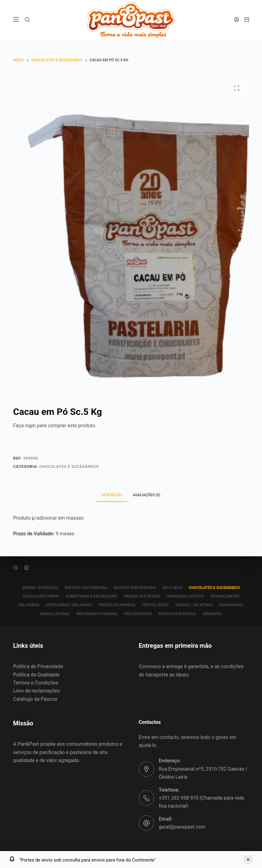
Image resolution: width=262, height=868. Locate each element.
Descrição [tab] (112, 495)
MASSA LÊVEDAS (53, 614)
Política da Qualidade (36, 675)
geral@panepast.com (182, 827)
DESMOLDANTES (227, 596)
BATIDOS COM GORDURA (85, 588)
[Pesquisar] (27, 20)
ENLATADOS (27, 605)
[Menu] (16, 19)
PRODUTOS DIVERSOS (178, 614)
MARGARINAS (234, 605)
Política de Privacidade (38, 666)
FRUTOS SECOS (156, 605)
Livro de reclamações (37, 691)
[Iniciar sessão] (237, 20)
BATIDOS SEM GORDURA (135, 588)
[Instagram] (26, 568)
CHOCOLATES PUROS (39, 596)
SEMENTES (214, 614)
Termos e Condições (36, 683)
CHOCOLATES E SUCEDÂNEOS (69, 466)
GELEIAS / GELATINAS (195, 605)
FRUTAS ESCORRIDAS (117, 605)
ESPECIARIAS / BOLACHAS (68, 605)
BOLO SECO (173, 588)
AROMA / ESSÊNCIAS (38, 588)
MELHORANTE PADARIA (96, 614)
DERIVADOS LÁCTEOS (186, 596)
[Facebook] (16, 568)
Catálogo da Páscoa (35, 699)
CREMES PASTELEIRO (142, 596)
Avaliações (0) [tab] (147, 495)
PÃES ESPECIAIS (138, 614)
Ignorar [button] (248, 860)
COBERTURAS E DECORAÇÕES (90, 596)
